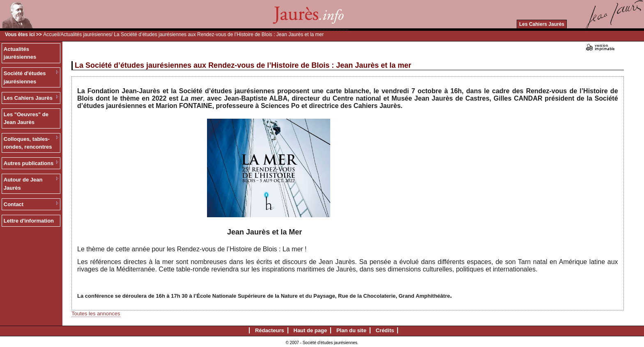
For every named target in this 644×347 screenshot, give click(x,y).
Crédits (385, 330)
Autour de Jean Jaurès (23, 184)
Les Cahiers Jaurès (542, 24)
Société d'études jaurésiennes (25, 77)
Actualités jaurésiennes (86, 34)
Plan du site (351, 330)
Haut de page (310, 330)
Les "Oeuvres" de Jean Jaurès (26, 118)
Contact (14, 204)
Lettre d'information (29, 221)
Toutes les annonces (96, 314)
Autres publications (29, 163)
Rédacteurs (270, 330)
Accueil (51, 34)
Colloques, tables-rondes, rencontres (28, 143)
